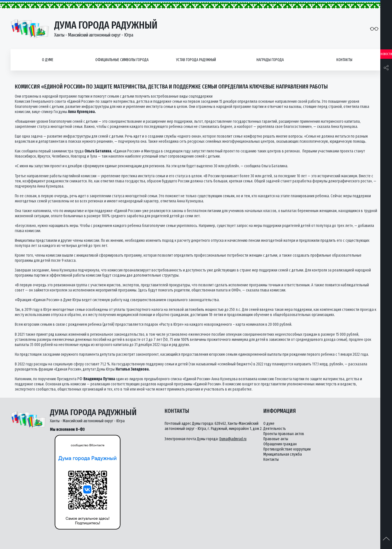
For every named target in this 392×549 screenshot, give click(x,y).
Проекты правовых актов (284, 434)
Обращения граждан (280, 444)
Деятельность (275, 429)
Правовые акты (276, 439)
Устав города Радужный (196, 60)
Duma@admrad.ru (233, 439)
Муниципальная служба (283, 454)
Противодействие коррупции (287, 449)
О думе (48, 60)
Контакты (344, 60)
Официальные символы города (122, 60)
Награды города (270, 60)
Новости (386, 54)
